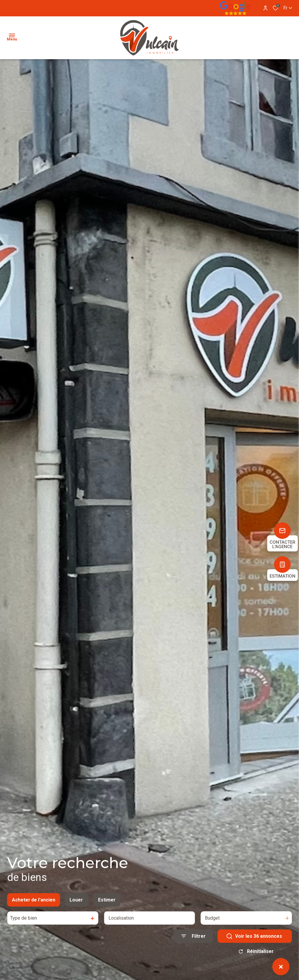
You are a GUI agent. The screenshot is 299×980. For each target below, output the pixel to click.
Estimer (107, 901)
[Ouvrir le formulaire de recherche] (193, 937)
